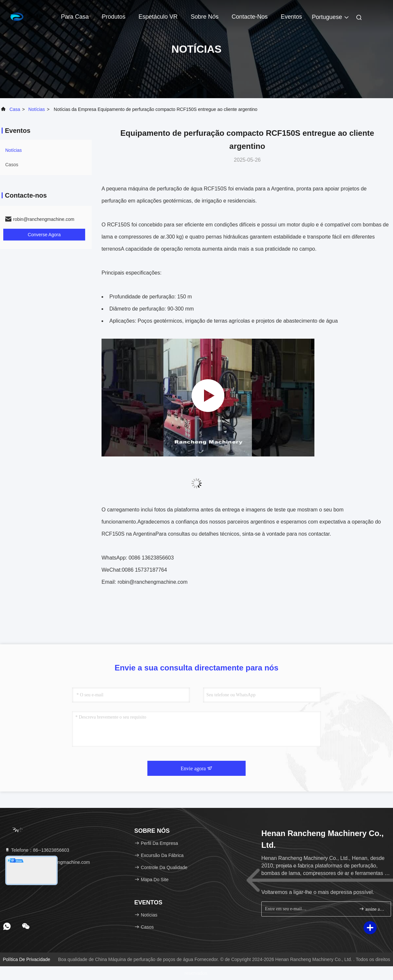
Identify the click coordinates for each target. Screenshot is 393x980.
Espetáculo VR (158, 17)
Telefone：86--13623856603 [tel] (37, 850)
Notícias (37, 109)
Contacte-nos (250, 17)
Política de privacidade (27, 959)
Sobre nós (205, 17)
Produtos (114, 17)
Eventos (291, 17)
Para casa (75, 17)
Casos (12, 165)
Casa (15, 109)
